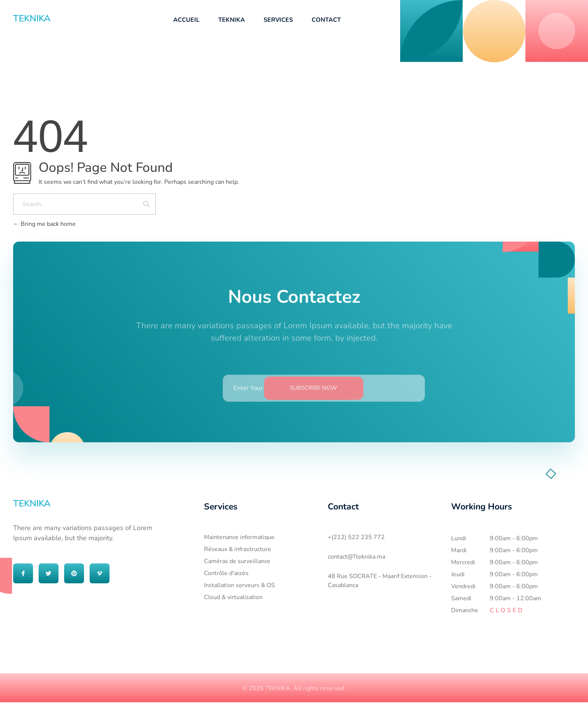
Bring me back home (44, 224)
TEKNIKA (32, 18)
